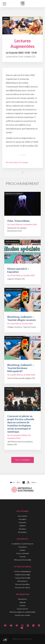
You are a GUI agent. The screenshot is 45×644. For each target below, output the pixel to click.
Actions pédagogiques (22, 571)
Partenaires (22, 532)
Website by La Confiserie (23, 639)
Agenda (22, 602)
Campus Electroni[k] (22, 578)
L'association (22, 516)
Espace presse (22, 609)
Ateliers (23, 550)
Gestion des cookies (23, 615)
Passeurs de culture (22, 587)
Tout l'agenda (23, 460)
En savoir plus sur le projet (17, 162)
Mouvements (22, 581)
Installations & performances (22, 544)
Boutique (23, 529)
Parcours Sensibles (22, 584)
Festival (23, 557)
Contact (23, 606)
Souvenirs (23, 522)
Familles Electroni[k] (22, 575)
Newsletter (23, 599)
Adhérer (23, 526)
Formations (23, 547)
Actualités (22, 519)
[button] (5, 640)
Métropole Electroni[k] (23, 560)
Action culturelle (23, 553)
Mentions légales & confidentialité (23, 612)
